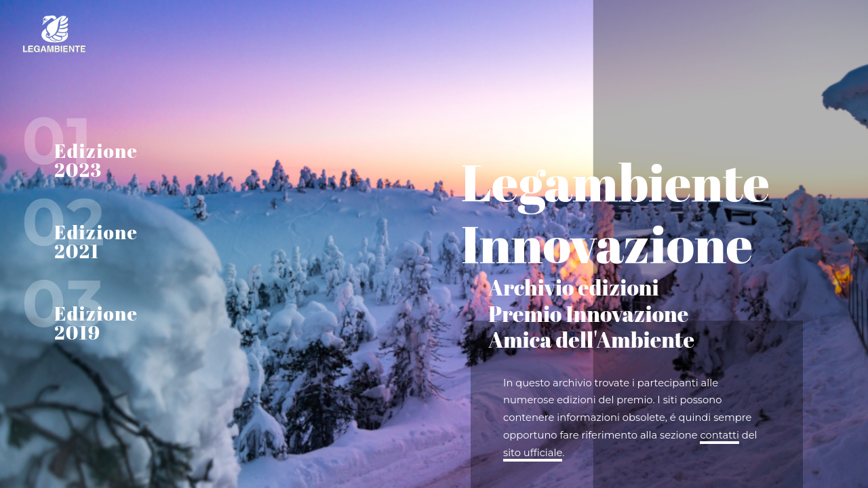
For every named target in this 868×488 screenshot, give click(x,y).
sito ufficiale (533, 453)
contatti (719, 435)
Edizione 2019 (96, 323)
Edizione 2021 (96, 241)
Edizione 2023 (96, 160)
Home (102, 34)
